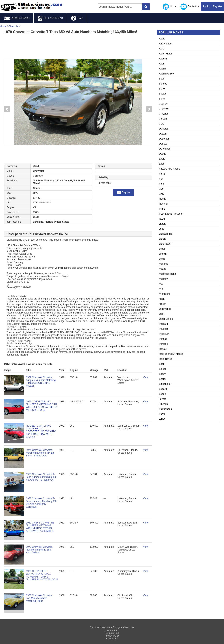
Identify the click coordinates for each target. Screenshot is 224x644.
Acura (162, 39)
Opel (161, 314)
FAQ (77, 18)
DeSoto (163, 144)
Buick (162, 99)
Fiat (161, 179)
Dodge (162, 154)
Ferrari (162, 174)
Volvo (162, 414)
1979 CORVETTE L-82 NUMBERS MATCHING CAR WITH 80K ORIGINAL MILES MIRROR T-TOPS (41, 406)
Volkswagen (165, 409)
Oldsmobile (165, 309)
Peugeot (163, 329)
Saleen (163, 369)
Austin (162, 69)
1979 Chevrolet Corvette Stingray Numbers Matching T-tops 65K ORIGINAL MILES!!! (41, 382)
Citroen (163, 119)
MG (161, 284)
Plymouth (164, 334)
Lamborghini (166, 234)
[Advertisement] (78, 46)
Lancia (162, 239)
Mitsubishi (164, 294)
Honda (162, 199)
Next (149, 109)
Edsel (162, 164)
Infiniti (162, 209)
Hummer (164, 204)
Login (206, 6)
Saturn (162, 374)
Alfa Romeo (165, 44)
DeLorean (164, 139)
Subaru (163, 389)
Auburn (163, 59)
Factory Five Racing (170, 169)
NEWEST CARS (17, 18)
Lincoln (163, 254)
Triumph (163, 404)
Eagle (162, 159)
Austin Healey (166, 74)
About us (112, 630)
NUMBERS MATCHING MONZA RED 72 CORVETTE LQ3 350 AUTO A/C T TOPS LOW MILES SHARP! (41, 431)
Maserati (164, 264)
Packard (163, 324)
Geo (161, 189)
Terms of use (112, 633)
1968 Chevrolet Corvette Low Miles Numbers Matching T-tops (39, 598)
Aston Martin (166, 54)
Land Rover (165, 244)
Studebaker (165, 384)
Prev (7, 109)
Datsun (163, 134)
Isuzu (162, 219)
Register (217, 6)
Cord (162, 124)
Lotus (162, 259)
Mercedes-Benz (167, 274)
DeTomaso (165, 149)
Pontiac (163, 339)
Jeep (162, 229)
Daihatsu (164, 129)
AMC (162, 49)
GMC (162, 194)
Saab (162, 364)
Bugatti (163, 94)
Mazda (163, 269)
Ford (161, 184)
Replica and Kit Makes (171, 354)
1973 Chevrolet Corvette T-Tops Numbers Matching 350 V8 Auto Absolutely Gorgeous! (41, 503)
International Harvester (171, 214)
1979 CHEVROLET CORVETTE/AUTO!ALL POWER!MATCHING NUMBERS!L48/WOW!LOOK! (42, 575)
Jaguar (163, 224)
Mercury (163, 279)
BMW (162, 89)
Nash (162, 299)
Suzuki (163, 394)
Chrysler (163, 114)
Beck (162, 79)
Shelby (163, 379)
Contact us (190, 7)
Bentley (163, 84)
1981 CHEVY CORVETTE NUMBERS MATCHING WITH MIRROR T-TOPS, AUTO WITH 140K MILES (40, 527)
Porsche (163, 344)
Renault (163, 349)
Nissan (163, 304)
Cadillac (163, 104)
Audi (161, 64)
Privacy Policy (112, 636)
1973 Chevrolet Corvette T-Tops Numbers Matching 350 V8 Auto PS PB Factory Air (41, 477)
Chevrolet (164, 109)
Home (169, 7)
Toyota (162, 399)
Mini (161, 289)
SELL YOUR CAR (50, 18)
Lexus (162, 249)
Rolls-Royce (165, 359)
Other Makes (166, 319)
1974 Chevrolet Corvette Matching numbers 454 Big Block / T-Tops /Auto (40, 453)
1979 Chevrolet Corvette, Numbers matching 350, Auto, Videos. (39, 550)
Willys (162, 419)
